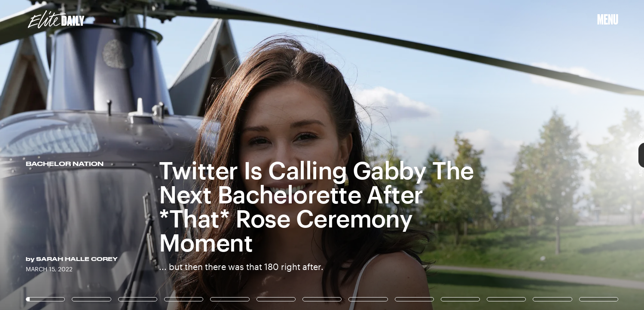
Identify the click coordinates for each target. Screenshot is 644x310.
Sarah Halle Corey (77, 259)
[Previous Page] (106, 155)
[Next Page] (428, 155)
